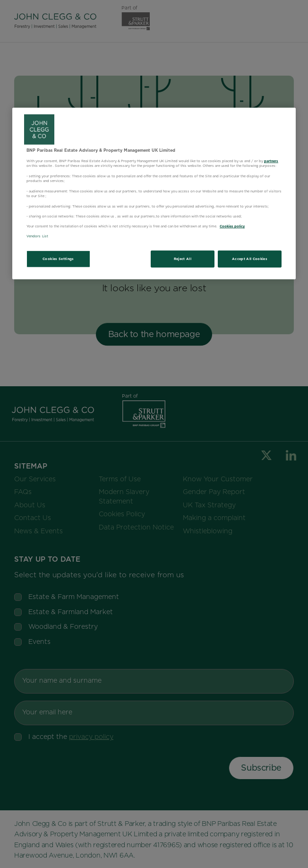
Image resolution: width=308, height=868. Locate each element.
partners (271, 161)
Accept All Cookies (250, 259)
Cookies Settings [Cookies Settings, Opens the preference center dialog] (58, 259)
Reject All (183, 259)
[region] (154, 194)
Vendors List (37, 236)
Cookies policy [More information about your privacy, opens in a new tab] (232, 226)
